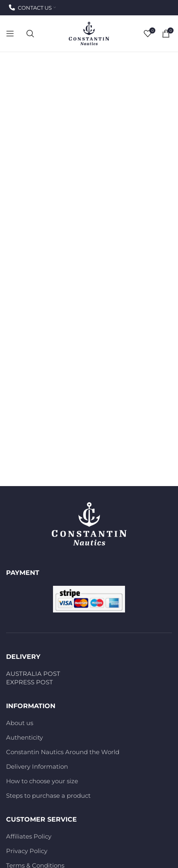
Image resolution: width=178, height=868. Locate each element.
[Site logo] (89, 33)
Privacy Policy (27, 851)
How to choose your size (42, 781)
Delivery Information (37, 766)
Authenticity (24, 737)
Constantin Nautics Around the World (63, 752)
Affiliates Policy (29, 836)
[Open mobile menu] (10, 34)
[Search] (30, 34)
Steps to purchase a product (48, 796)
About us (20, 723)
